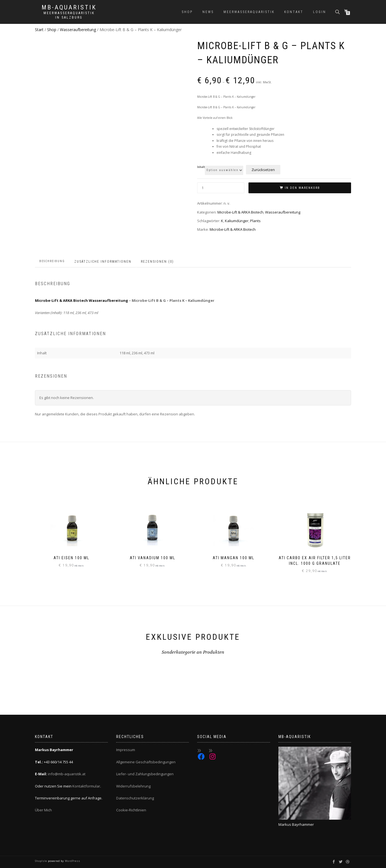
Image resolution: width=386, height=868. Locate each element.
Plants (255, 221)
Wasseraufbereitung (78, 30)
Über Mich (43, 810)
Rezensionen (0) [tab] (157, 262)
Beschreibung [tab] (52, 261)
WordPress (72, 861)
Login (320, 12)
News (208, 12)
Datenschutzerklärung (135, 798)
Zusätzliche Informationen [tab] (103, 262)
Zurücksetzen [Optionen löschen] (263, 170)
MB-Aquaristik (69, 7)
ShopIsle (41, 861)
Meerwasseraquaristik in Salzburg (69, 15)
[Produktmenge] (221, 188)
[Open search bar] (338, 12)
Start (39, 30)
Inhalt (201, 167)
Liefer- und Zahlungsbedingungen (145, 774)
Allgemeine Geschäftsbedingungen (146, 762)
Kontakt (294, 12)
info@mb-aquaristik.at (67, 774)
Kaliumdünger (237, 221)
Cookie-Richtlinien (131, 810)
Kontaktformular (86, 786)
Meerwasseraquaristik (249, 12)
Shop (187, 12)
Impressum (126, 750)
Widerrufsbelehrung (133, 786)
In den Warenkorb (302, 188)
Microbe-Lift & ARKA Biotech (240, 212)
